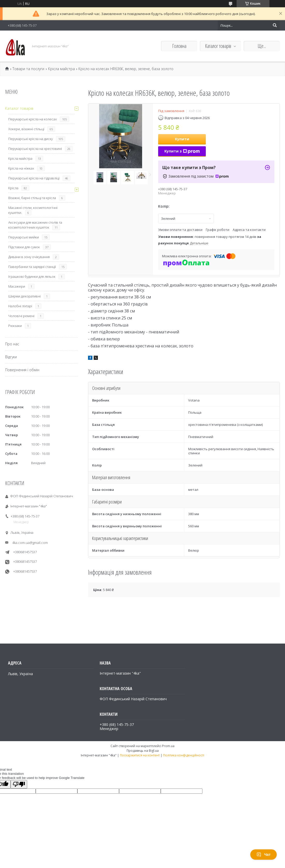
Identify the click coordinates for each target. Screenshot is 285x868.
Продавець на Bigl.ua (143, 751)
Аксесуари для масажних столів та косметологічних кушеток (35, 225)
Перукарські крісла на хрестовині (35, 149)
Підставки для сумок (24, 247)
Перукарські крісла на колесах (32, 119)
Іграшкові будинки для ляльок (32, 276)
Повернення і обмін (22, 370)
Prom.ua (168, 746)
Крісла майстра (61, 69)
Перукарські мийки (24, 237)
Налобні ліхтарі (20, 306)
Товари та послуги (28, 69)
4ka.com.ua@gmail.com (30, 543)
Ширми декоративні (24, 296)
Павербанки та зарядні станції (32, 267)
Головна (179, 46)
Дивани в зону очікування (29, 257)
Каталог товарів (218, 46)
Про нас (12, 344)
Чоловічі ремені (21, 316)
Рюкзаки (15, 326)
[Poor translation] (19, 784)
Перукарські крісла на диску (31, 139)
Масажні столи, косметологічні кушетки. (33, 210)
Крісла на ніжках (21, 168)
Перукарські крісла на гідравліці (34, 178)
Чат (264, 855)
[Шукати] (275, 25)
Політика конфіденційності (184, 755)
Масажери (17, 286)
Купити (182, 139)
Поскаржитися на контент (140, 755)
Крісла (13, 188)
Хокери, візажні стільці (26, 129)
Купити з (182, 151)
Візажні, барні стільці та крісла (32, 198)
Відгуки (11, 357)
